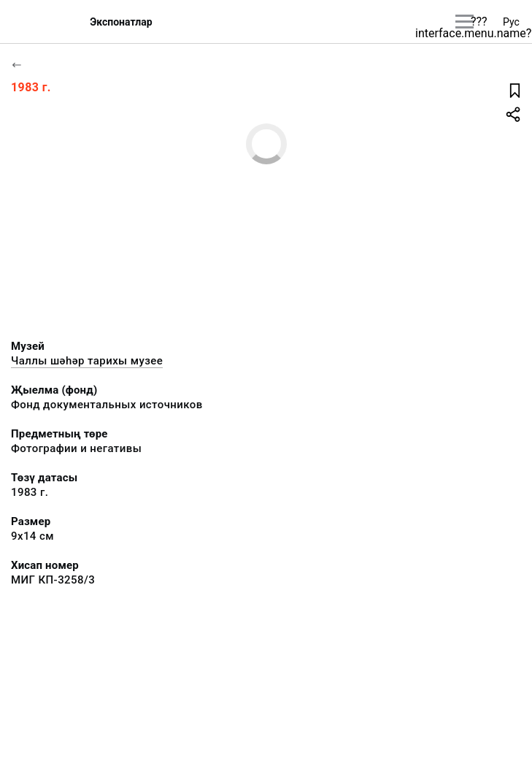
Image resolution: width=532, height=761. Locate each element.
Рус (511, 22)
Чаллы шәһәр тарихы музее (87, 361)
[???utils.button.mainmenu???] (464, 22)
